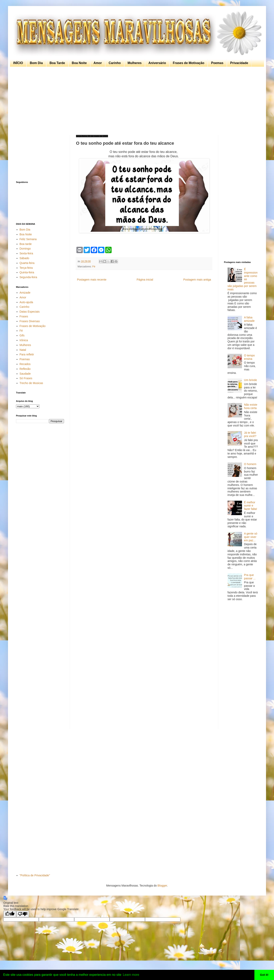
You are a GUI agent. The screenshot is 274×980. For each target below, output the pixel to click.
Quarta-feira (27, 263)
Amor (98, 63)
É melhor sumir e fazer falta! (250, 506)
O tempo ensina (249, 357)
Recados (25, 364)
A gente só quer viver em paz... (251, 537)
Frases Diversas (30, 321)
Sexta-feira (26, 253)
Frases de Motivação (188, 63)
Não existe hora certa (251, 406)
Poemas (217, 63)
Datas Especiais (30, 312)
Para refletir (27, 354)
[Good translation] (10, 914)
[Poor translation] (23, 914)
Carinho (115, 63)
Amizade (25, 293)
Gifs (22, 335)
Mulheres (135, 63)
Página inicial (145, 280)
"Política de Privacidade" (35, 875)
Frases (24, 316)
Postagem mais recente (92, 280)
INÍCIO (18, 63)
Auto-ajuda (26, 302)
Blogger (162, 886)
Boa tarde (26, 244)
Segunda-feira (28, 277)
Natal (23, 350)
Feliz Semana (28, 239)
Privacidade (239, 63)
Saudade (25, 374)
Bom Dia (36, 63)
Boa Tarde (57, 63)
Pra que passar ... (250, 577)
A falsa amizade (249, 319)
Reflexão (25, 369)
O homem (250, 464)
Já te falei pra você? (250, 434)
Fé (94, 267)
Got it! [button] (264, 975)
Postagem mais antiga (197, 280)
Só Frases (26, 378)
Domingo (25, 249)
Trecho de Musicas (31, 383)
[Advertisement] (136, 101)
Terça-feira (26, 268)
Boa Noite (79, 63)
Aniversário (157, 63)
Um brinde (250, 380)
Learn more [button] (131, 975)
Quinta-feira (27, 272)
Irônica (24, 340)
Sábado (24, 258)
